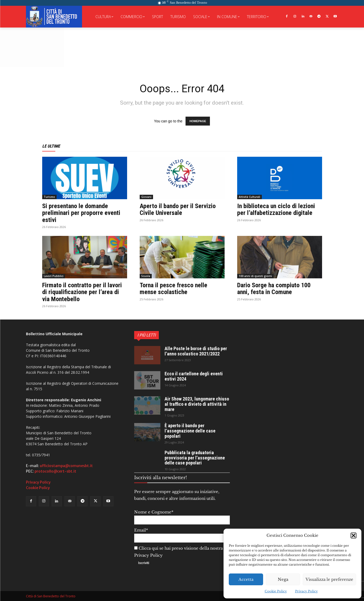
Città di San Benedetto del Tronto (51, 596)
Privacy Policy (306, 591)
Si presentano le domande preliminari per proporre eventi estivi (81, 213)
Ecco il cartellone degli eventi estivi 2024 (194, 376)
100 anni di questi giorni (255, 276)
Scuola (146, 276)
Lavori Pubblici (54, 276)
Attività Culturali (249, 197)
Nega (283, 579)
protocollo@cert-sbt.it (55, 471)
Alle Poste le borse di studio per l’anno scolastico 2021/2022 (196, 351)
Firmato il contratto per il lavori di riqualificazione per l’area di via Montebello (82, 292)
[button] (354, 535)
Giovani (146, 197)
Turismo (49, 197)
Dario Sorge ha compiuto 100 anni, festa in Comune (274, 289)
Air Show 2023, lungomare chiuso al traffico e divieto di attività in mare (197, 404)
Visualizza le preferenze (329, 579)
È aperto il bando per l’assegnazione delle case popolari (190, 431)
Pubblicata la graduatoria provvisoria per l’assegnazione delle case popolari (195, 458)
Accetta (246, 579)
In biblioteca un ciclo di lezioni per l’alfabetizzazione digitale (276, 209)
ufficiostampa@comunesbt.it (66, 466)
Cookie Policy (276, 591)
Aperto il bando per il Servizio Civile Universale (178, 209)
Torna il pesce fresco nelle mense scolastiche (173, 289)
